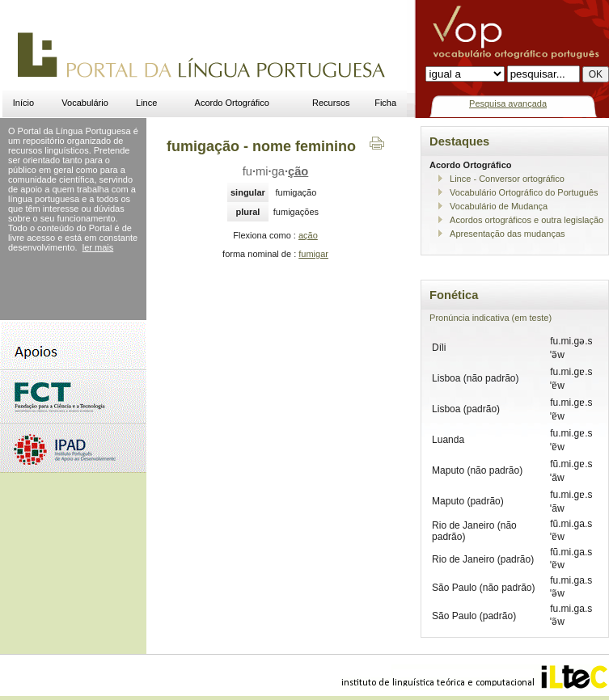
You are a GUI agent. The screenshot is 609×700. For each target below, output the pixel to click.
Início (23, 103)
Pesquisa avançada (508, 103)
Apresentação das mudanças (507, 234)
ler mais (98, 247)
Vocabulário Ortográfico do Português (524, 192)
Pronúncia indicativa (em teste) (491, 318)
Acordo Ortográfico (232, 103)
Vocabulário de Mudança (499, 206)
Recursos (331, 103)
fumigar (313, 254)
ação (308, 235)
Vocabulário (85, 103)
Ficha (385, 103)
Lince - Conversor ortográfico (507, 179)
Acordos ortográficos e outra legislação (527, 220)
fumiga (276, 171)
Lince (146, 103)
